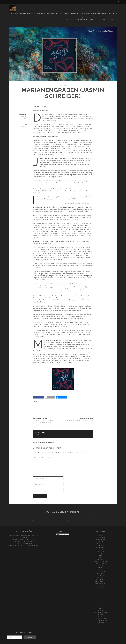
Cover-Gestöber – (34, 7)
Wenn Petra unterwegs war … (107, 9)
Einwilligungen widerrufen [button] (99, 510)
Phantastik (100, 593)
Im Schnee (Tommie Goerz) (24, 532)
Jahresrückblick (101, 561)
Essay (101, 542)
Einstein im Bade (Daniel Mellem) (24, 528)
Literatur (101, 577)
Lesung (101, 575)
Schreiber (25, 115)
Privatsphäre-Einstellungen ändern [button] (44, 510)
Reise (101, 597)
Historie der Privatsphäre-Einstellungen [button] (73, 510)
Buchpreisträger (101, 536)
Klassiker (101, 565)
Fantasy (101, 546)
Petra (37, 424)
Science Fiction (101, 607)
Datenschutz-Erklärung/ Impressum (55, 7)
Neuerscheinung (101, 585)
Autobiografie (101, 526)
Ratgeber (101, 595)
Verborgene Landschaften (24, 530)
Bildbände (101, 530)
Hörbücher (63, 75)
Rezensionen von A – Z (95, 7)
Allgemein (101, 524)
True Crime (100, 611)
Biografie (101, 532)
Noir (101, 587)
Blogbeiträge (22, 7)
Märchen (101, 581)
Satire (101, 605)
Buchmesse (101, 534)
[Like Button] (35, 390)
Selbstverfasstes (110, 7)
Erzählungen (101, 540)
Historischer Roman (101, 552)
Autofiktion (100, 528)
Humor (101, 559)
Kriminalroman (101, 571)
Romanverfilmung (101, 601)
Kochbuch (101, 567)
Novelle (101, 589)
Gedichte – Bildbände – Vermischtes (101, 508)
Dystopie (101, 538)
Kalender (101, 563)
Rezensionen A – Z (80, 508)
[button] (39, 386)
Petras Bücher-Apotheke (63, 501)
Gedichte (101, 548)
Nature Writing (101, 583)
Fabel (101, 544)
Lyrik (101, 579)
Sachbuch (101, 603)
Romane (25, 107)
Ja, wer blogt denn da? (77, 7)
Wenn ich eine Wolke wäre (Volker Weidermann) (24, 534)
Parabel (101, 591)
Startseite (91, 9)
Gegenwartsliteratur (101, 550)
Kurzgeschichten (101, 573)
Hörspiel (101, 557)
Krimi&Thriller (101, 569)
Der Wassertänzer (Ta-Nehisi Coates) (80, 409)
